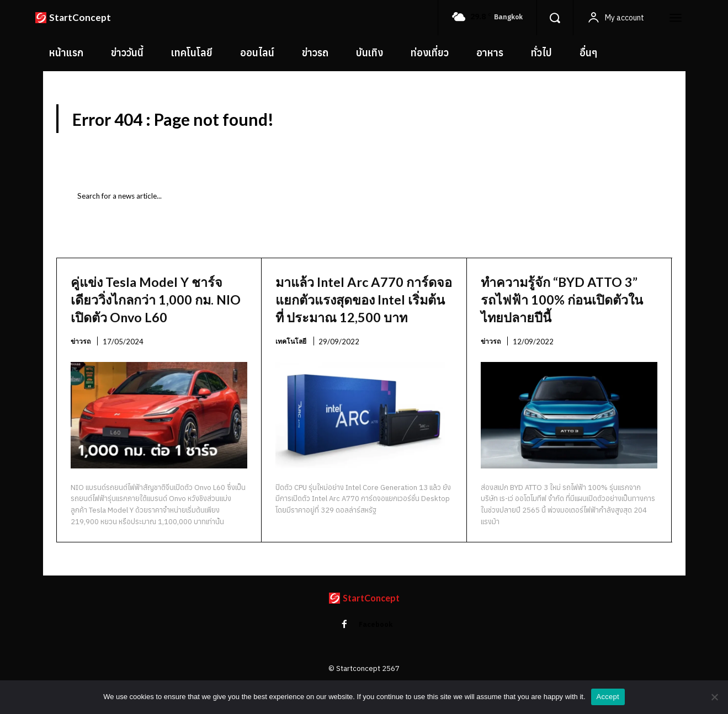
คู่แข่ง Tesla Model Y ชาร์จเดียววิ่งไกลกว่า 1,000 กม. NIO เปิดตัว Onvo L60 (142, 313)
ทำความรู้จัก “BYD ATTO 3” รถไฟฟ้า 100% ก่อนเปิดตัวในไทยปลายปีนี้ (568, 304)
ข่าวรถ (81, 365)
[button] (555, 18)
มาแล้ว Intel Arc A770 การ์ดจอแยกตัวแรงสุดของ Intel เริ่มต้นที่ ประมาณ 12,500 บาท (363, 313)
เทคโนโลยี (292, 365)
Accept (608, 697)
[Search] (635, 203)
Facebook (377, 649)
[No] (714, 697)
